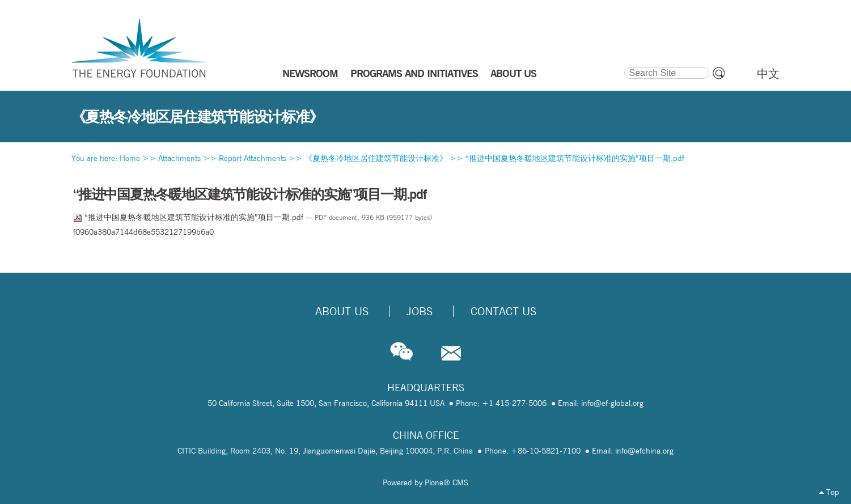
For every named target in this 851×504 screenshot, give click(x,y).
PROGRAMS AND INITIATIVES (414, 73)
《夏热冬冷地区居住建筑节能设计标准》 (376, 158)
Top (829, 492)
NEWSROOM (310, 73)
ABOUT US (513, 73)
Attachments (179, 158)
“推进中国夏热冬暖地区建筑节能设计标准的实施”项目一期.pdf (575, 158)
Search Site (623, 66)
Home (130, 158)
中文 (768, 74)
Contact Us (503, 311)
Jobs (420, 311)
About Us (342, 311)
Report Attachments (253, 158)
